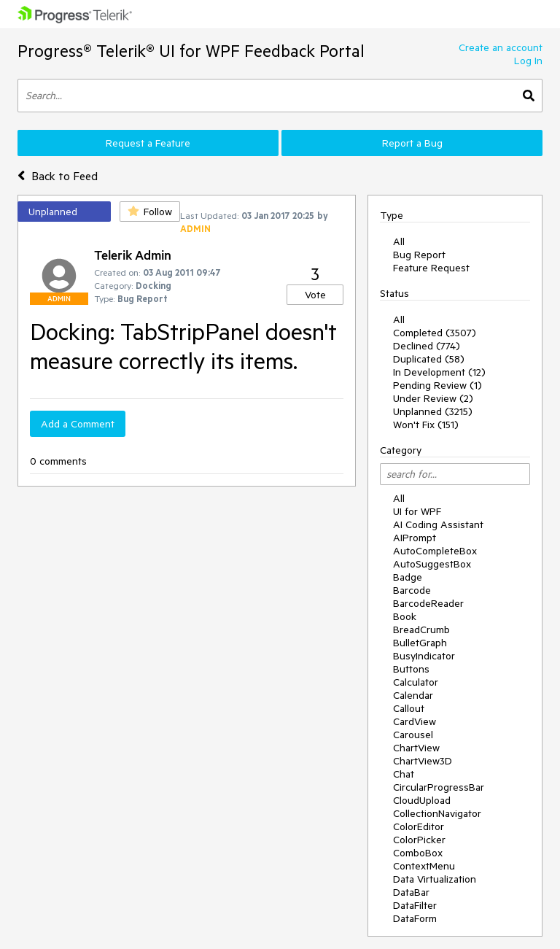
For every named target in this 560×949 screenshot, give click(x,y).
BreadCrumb (421, 630)
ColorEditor (419, 826)
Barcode (412, 590)
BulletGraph (420, 643)
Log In (528, 61)
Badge (408, 577)
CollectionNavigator (437, 813)
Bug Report (419, 255)
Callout (409, 708)
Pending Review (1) (437, 385)
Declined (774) (427, 346)
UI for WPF (417, 511)
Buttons (411, 669)
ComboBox (418, 853)
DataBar (411, 892)
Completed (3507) (435, 333)
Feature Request (431, 268)
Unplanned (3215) (433, 411)
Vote (315, 295)
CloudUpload (422, 800)
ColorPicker (419, 840)
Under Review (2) (433, 398)
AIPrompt (415, 538)
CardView (415, 721)
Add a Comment (78, 424)
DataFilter (415, 905)
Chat (404, 774)
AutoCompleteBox (435, 551)
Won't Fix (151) (426, 425)
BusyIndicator (424, 656)
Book (405, 616)
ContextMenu (424, 866)
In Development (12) (439, 372)
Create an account (501, 47)
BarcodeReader (428, 603)
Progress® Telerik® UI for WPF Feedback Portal (191, 51)
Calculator (416, 682)
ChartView (416, 748)
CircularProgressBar (439, 787)
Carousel (413, 735)
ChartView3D (423, 761)
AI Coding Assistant (438, 524)
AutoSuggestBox (432, 564)
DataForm (415, 918)
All (399, 241)
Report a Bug (412, 143)
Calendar (413, 695)
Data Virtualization (435, 879)
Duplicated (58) (429, 359)
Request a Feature (148, 143)
